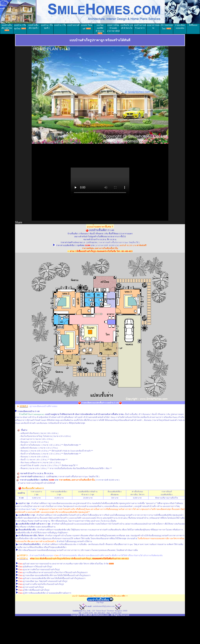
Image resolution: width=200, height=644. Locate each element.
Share (19, 222)
